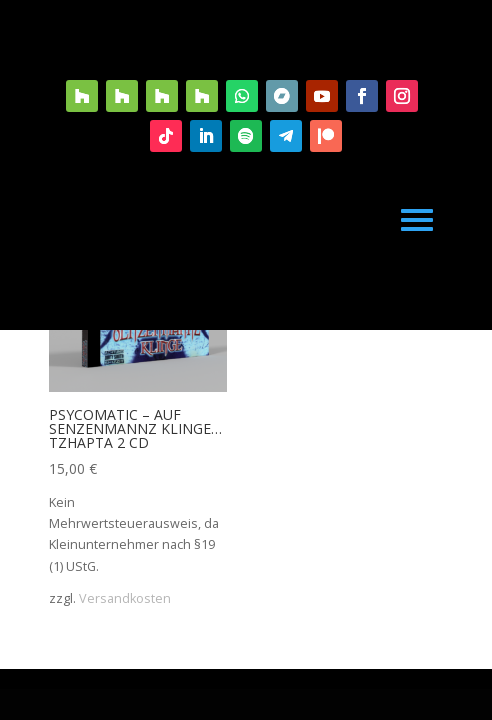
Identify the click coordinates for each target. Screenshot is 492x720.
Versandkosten (125, 598)
